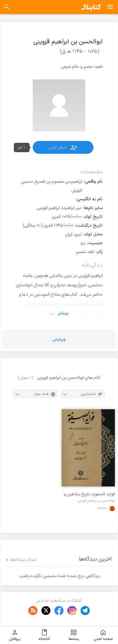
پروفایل (15, 635)
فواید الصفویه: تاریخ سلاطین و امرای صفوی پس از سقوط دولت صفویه (89, 494)
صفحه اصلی (103, 635)
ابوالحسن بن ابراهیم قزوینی (96, 501)
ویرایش (59, 339)
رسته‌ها (74, 635)
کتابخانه (44, 635)
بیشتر (63, 313)
